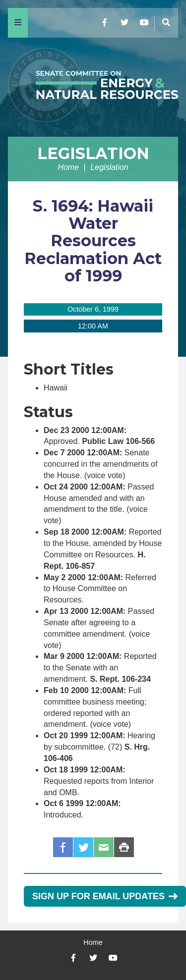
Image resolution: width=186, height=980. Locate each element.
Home (68, 167)
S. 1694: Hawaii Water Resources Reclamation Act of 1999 (93, 241)
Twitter (83, 847)
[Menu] (18, 23)
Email (104, 847)
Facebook (63, 847)
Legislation (93, 153)
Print (124, 847)
